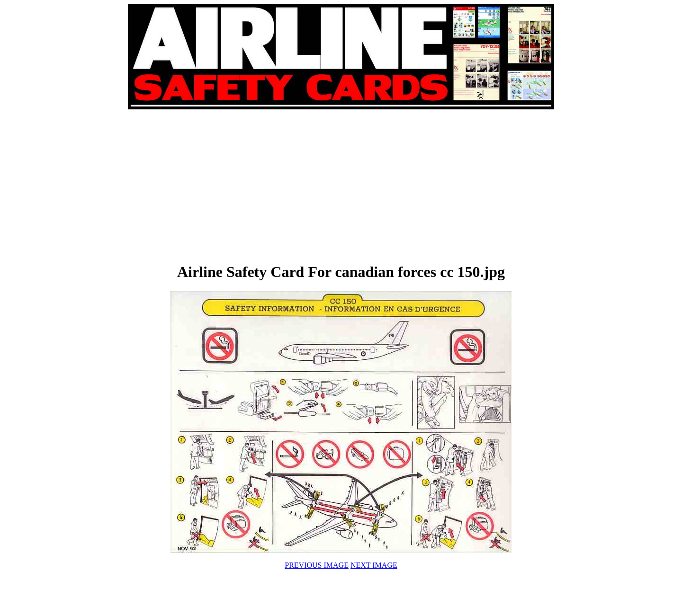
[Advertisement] (235, 186)
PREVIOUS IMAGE (317, 565)
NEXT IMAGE (374, 565)
